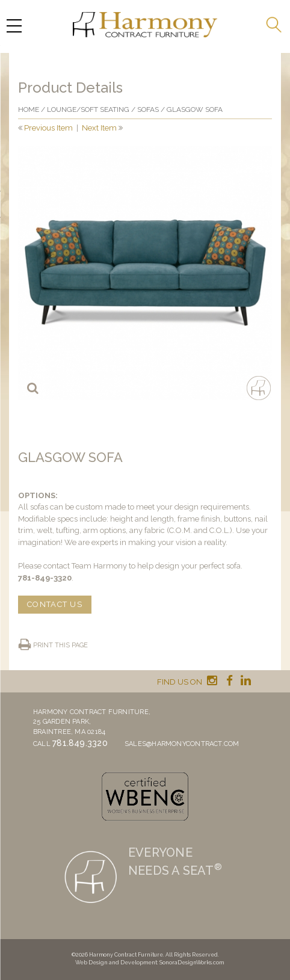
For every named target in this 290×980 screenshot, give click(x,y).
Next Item (99, 128)
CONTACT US (55, 604)
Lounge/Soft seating (88, 109)
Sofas (148, 109)
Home (29, 109)
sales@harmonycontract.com (182, 744)
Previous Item (48, 128)
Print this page (60, 645)
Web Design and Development (116, 963)
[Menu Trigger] (14, 26)
